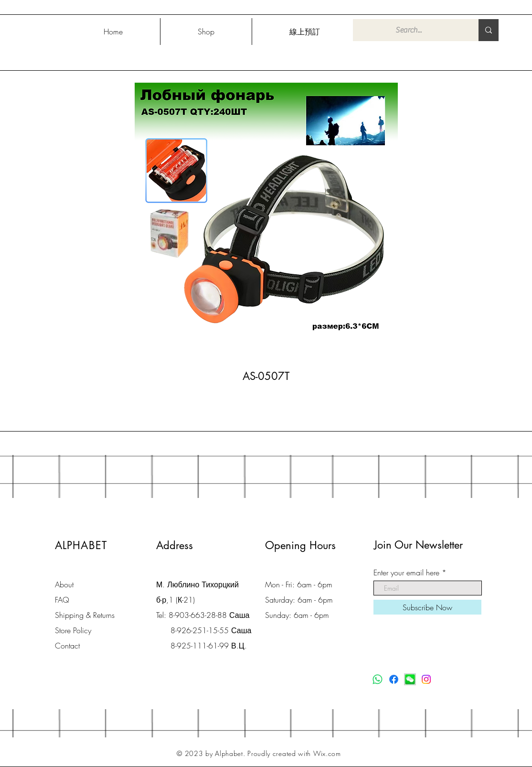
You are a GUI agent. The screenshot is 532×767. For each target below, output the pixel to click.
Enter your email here (406, 573)
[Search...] (409, 30)
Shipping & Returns (85, 615)
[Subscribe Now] (427, 607)
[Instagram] (426, 679)
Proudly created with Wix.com (294, 753)
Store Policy (73, 630)
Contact (67, 646)
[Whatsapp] (378, 679)
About (64, 584)
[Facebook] (394, 679)
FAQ (62, 600)
